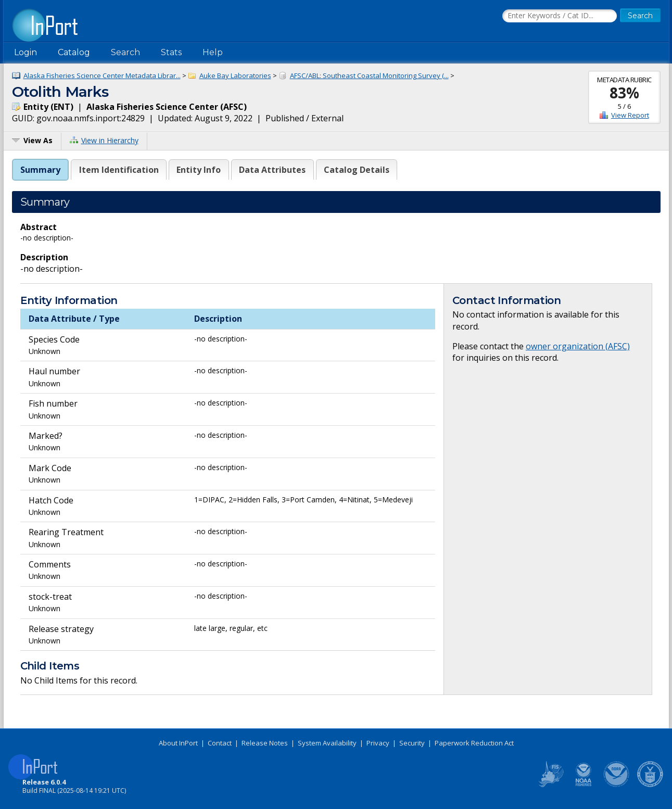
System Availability (327, 743)
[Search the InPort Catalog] (560, 16)
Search (125, 52)
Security (412, 743)
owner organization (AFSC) (578, 346)
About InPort (178, 743)
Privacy (378, 743)
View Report (630, 115)
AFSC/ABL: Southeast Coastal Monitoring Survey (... (369, 75)
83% (624, 93)
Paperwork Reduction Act (474, 743)
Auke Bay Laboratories (235, 75)
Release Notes (265, 743)
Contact (220, 743)
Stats (171, 52)
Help (213, 52)
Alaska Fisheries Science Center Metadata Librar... (102, 75)
